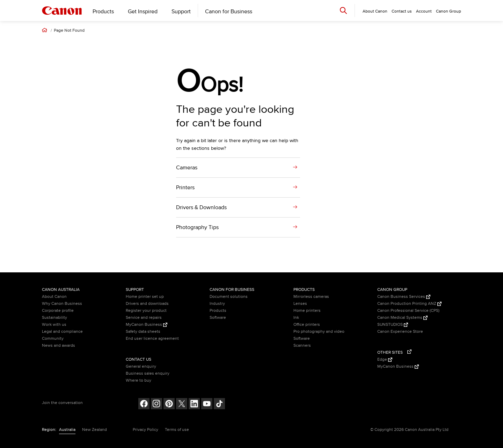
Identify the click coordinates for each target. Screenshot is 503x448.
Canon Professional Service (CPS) (408, 311)
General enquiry (141, 366)
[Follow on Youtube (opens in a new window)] (207, 405)
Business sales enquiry (148, 373)
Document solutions (229, 297)
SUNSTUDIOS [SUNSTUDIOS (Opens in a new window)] (393, 325)
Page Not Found (69, 31)
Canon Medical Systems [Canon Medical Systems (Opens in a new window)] (402, 318)
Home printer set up (145, 297)
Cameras (187, 168)
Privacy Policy (145, 430)
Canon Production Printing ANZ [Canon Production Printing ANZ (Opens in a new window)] (409, 304)
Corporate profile (58, 311)
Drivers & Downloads (201, 207)
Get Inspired (143, 12)
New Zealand (94, 430)
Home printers (307, 311)
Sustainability (54, 318)
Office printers (307, 325)
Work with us (54, 325)
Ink (296, 318)
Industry (217, 304)
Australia (67, 430)
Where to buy (138, 380)
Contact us (402, 11)
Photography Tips (197, 227)
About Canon (54, 297)
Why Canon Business (62, 304)
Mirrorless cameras (311, 297)
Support (181, 12)
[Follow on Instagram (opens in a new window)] (156, 405)
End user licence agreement (152, 339)
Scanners (302, 346)
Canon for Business (229, 12)
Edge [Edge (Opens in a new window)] (385, 359)
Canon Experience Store (400, 332)
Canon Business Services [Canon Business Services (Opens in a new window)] (404, 297)
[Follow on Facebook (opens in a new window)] (144, 405)
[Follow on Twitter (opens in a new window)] (182, 405)
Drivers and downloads (147, 304)
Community (53, 339)
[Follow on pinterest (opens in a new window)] (169, 405)
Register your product (146, 311)
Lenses (300, 304)
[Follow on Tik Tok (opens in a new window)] (219, 405)
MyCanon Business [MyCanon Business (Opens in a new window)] (147, 325)
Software (218, 318)
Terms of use (177, 430)
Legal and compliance (62, 332)
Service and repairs (144, 318)
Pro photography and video (319, 332)
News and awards (59, 346)
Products (103, 12)
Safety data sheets (143, 332)
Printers (185, 188)
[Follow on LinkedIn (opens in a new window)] (194, 405)
